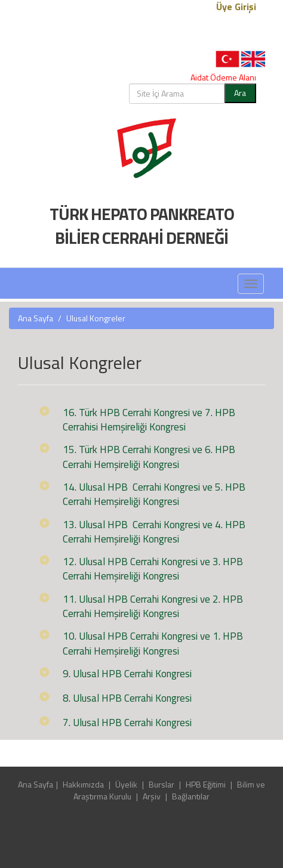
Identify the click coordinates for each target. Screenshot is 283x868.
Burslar (162, 784)
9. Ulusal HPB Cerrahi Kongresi (127, 674)
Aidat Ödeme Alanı (223, 77)
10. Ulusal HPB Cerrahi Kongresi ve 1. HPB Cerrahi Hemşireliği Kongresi (153, 643)
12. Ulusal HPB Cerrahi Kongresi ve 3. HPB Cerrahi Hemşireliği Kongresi (153, 569)
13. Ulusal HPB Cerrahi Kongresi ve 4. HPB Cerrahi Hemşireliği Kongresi (154, 532)
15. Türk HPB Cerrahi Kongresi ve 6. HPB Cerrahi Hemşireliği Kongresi (149, 457)
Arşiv (152, 796)
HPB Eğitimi (206, 784)
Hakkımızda (83, 784)
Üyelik (126, 784)
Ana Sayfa (36, 318)
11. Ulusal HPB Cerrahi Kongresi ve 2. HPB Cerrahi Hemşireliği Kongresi (153, 606)
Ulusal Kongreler (96, 318)
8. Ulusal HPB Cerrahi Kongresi (127, 698)
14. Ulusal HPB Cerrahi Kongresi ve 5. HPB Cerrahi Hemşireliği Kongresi (154, 494)
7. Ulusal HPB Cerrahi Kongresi (127, 723)
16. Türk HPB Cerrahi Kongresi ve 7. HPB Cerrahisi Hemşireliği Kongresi (149, 420)
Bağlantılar (191, 796)
